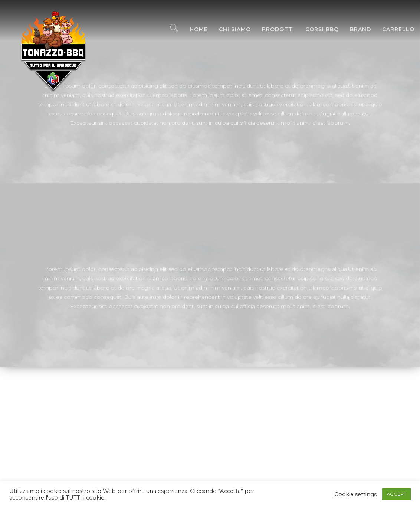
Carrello (393, 30)
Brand (355, 30)
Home (193, 30)
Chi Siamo (229, 30)
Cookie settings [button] (355, 494)
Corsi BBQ (316, 30)
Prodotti (273, 30)
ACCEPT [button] (396, 494)
